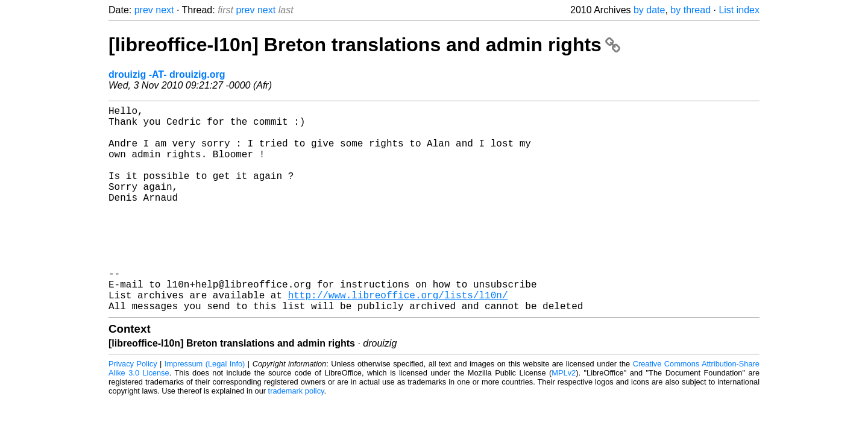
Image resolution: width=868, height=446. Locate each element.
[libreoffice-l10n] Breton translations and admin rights (364, 45)
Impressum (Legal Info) (205, 410)
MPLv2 (564, 419)
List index (739, 10)
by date (649, 10)
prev (144, 10)
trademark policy (296, 437)
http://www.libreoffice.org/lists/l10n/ (398, 338)
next (165, 10)
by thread (690, 10)
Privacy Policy (133, 410)
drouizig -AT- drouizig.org (167, 74)
